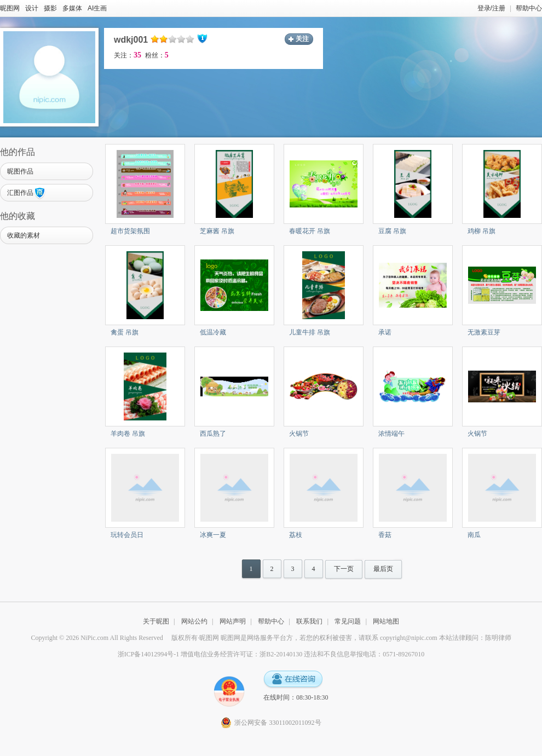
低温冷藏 (213, 332)
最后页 (383, 569)
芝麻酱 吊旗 (217, 231)
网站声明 (233, 621)
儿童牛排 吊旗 (310, 332)
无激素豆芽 (484, 332)
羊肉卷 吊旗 (128, 434)
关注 (302, 39)
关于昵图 (156, 621)
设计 (32, 8)
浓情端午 (391, 434)
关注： (128, 55)
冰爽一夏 (213, 535)
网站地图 (386, 621)
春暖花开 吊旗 (310, 231)
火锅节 (299, 434)
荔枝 (296, 535)
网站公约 (194, 621)
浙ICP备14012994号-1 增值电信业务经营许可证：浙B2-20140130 (210, 654)
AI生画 (97, 8)
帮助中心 (529, 8)
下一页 (344, 569)
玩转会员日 (127, 535)
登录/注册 (491, 8)
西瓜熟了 (213, 434)
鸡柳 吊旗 (482, 231)
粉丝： (157, 55)
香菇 (385, 535)
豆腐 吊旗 (392, 231)
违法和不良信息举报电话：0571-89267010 (364, 654)
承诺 (385, 332)
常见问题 (348, 621)
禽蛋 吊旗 (125, 332)
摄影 (50, 8)
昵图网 (10, 8)
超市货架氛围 (130, 231)
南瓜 (474, 535)
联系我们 (309, 621)
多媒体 (72, 8)
